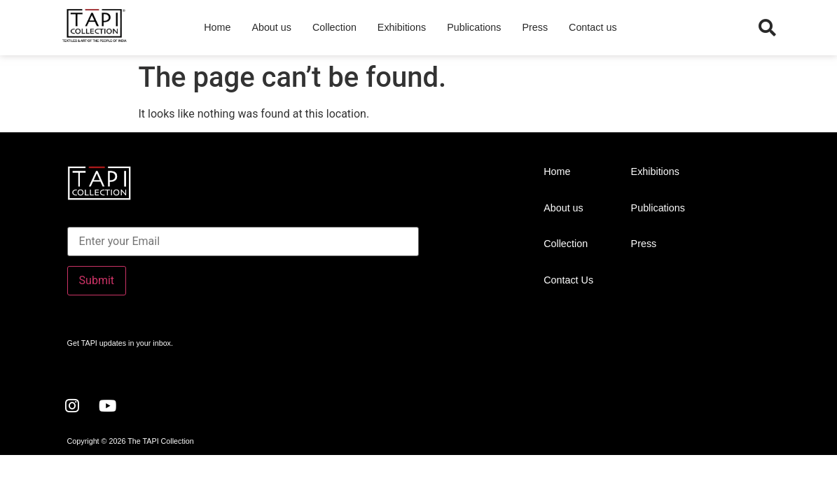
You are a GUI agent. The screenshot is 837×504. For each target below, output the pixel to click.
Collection (334, 27)
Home (217, 27)
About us (271, 27)
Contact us (593, 27)
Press (535, 27)
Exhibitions (402, 27)
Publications (474, 27)
